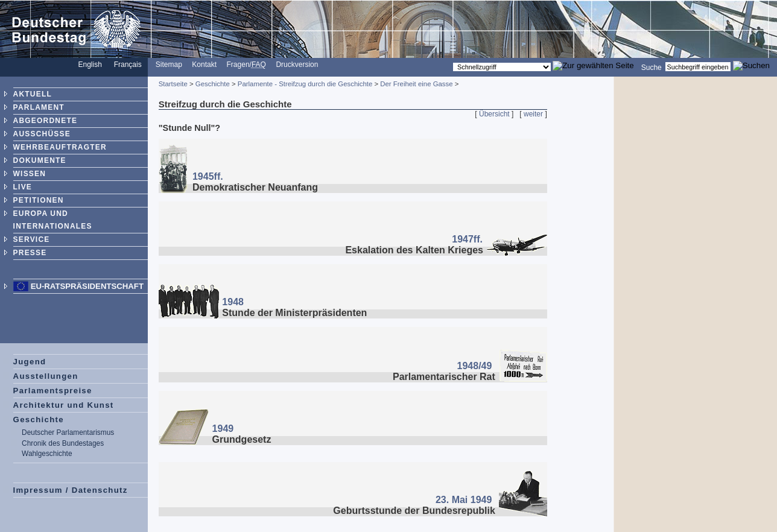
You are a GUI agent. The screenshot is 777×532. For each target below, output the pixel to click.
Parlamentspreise (53, 391)
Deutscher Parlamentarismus (68, 432)
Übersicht (494, 114)
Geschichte (39, 420)
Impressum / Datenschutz (71, 490)
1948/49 (475, 366)
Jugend (30, 362)
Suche (652, 67)
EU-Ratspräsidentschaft (87, 286)
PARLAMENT (39, 107)
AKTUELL (33, 94)
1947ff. (467, 239)
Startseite (173, 84)
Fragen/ (246, 65)
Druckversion (297, 65)
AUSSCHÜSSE (42, 134)
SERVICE (32, 239)
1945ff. (208, 176)
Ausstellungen (46, 376)
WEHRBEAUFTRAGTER (60, 147)
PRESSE (30, 253)
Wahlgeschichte (47, 454)
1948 (233, 302)
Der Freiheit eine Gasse (416, 84)
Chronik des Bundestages (63, 443)
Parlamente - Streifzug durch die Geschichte (305, 84)
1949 (223, 429)
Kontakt (204, 65)
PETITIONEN (39, 200)
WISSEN (30, 174)
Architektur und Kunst (64, 405)
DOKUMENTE (40, 160)
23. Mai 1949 (464, 500)
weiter (533, 114)
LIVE (23, 187)
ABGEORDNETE (46, 121)
